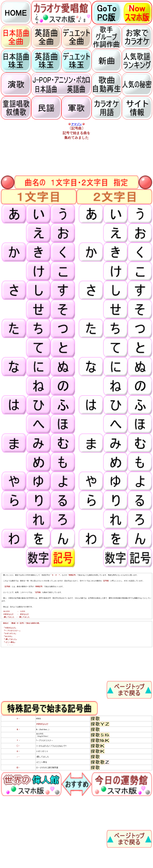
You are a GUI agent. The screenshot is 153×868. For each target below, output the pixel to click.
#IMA (38, 719)
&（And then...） (43, 729)
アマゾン (76, 124)
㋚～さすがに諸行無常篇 (47, 768)
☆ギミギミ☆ (42, 751)
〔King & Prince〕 (43, 736)
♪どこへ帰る (42, 762)
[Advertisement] (65, 157)
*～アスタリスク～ (45, 740)
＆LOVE (40, 734)
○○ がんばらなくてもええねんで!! (51, 746)
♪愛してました (43, 757)
